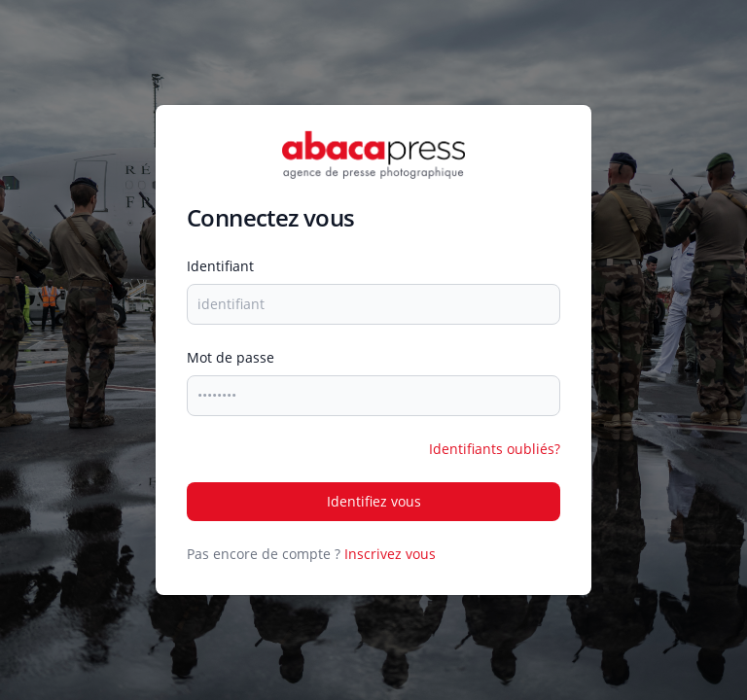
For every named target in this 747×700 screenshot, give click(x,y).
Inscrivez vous (390, 554)
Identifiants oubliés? (495, 449)
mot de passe (231, 357)
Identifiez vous (374, 501)
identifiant (220, 266)
